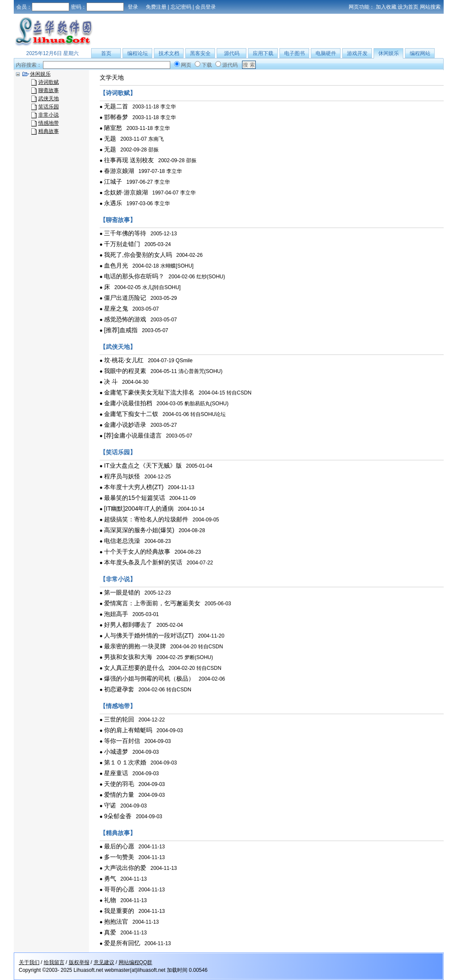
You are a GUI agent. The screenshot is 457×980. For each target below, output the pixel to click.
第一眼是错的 (122, 592)
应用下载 (263, 53)
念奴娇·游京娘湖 (126, 192)
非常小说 (49, 115)
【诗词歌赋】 (118, 93)
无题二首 (116, 106)
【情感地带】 (118, 706)
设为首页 (408, 7)
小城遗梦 (116, 752)
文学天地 (112, 77)
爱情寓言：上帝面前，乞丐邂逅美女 (152, 603)
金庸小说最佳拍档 (128, 403)
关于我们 (29, 962)
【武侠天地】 (118, 347)
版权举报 (79, 962)
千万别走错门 (122, 244)
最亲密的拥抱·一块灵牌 (135, 646)
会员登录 (205, 7)
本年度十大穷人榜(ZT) (134, 487)
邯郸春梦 (116, 117)
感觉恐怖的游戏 (125, 319)
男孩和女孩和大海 (128, 657)
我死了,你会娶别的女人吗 (138, 255)
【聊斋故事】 (118, 220)
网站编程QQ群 (136, 962)
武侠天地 (49, 99)
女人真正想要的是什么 (134, 668)
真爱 (110, 932)
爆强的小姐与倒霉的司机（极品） (149, 678)
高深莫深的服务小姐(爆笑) (139, 530)
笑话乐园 (49, 107)
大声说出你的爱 (125, 868)
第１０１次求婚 (125, 762)
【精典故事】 (118, 833)
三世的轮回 (119, 719)
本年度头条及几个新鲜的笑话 (143, 562)
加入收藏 (386, 7)
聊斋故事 (49, 90)
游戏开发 (357, 53)
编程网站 (420, 53)
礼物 (110, 900)
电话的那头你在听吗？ (134, 276)
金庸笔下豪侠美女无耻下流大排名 (149, 392)
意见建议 (104, 962)
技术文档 (169, 53)
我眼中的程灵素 (125, 371)
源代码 (232, 53)
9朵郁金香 (118, 816)
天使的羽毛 (119, 784)
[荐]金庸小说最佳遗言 (133, 435)
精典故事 (49, 131)
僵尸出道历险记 (125, 298)
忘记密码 (181, 7)
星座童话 (116, 773)
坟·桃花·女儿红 (124, 360)
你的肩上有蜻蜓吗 (128, 730)
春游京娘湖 (119, 171)
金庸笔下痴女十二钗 (131, 414)
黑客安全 (200, 53)
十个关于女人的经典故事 (137, 552)
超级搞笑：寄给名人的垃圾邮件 (146, 519)
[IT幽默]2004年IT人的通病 (139, 508)
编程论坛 (138, 53)
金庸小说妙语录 (125, 425)
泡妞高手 (116, 614)
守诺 (110, 805)
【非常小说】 (118, 579)
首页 (106, 53)
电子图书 (294, 53)
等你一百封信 (122, 741)
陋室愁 (113, 128)
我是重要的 (119, 911)
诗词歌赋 (49, 82)
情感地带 (49, 123)
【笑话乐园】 (118, 452)
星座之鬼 (116, 308)
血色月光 (116, 265)
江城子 (113, 182)
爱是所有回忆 (122, 943)
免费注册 (156, 7)
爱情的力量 (119, 795)
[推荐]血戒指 (121, 330)
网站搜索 (430, 7)
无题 (110, 139)
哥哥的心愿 (119, 889)
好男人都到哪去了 (128, 625)
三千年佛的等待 (125, 233)
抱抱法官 (116, 921)
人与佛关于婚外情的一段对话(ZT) (149, 635)
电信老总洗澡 (122, 541)
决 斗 (111, 382)
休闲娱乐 (389, 53)
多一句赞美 (119, 857)
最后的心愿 (119, 846)
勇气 (110, 878)
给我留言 (54, 962)
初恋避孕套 (119, 689)
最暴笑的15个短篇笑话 (135, 498)
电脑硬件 (326, 53)
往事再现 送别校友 (129, 160)
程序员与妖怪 (122, 476)
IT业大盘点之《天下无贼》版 (143, 465)
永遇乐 (113, 203)
